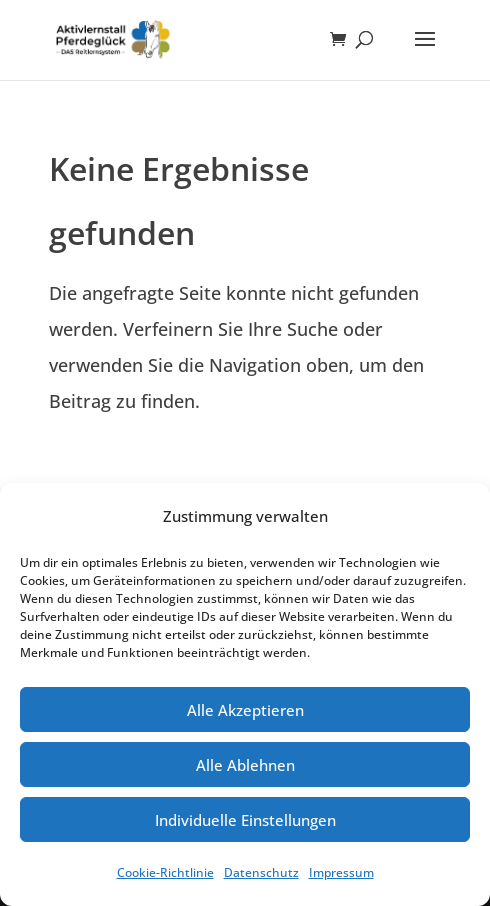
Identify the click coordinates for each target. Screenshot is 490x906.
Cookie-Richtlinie (165, 872)
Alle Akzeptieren (245, 710)
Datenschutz (261, 872)
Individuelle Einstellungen (245, 820)
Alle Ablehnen (245, 765)
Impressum (341, 872)
